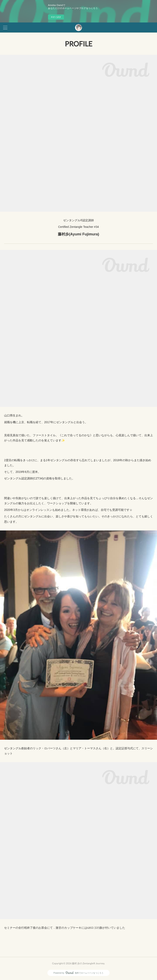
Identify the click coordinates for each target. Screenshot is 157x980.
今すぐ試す (56, 17)
